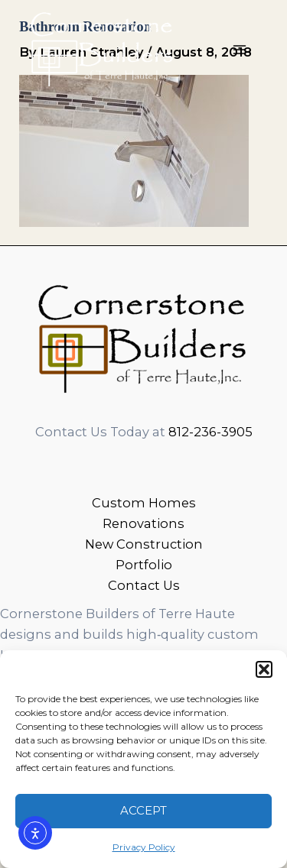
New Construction (144, 544)
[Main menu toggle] (239, 50)
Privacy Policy (144, 847)
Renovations (143, 523)
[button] (264, 669)
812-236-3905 (210, 432)
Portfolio (144, 565)
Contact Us (144, 585)
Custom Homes (144, 503)
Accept (143, 810)
